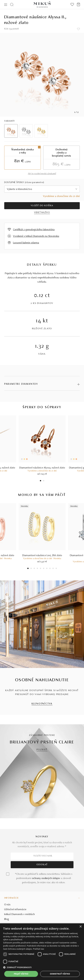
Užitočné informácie (15, 910)
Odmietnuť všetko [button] (60, 974)
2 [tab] (44, 481)
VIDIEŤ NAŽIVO (42, 213)
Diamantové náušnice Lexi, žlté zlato (42, 556)
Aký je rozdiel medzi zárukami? (42, 174)
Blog (7, 919)
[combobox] (42, 189)
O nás (7, 905)
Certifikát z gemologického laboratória (34, 230)
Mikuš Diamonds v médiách (20, 914)
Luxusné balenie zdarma (26, 243)
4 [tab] (37, 569)
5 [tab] (41, 569)
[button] (42, 967)
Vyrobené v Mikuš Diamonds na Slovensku (36, 236)
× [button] (80, 927)
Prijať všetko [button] (21, 974)
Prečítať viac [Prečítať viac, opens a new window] (39, 949)
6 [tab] (44, 569)
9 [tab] (53, 569)
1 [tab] (41, 481)
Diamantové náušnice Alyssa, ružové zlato (42, 468)
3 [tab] (34, 569)
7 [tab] (47, 569)
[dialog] (42, 952)
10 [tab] (56, 569)
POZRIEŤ (42, 750)
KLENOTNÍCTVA (42, 704)
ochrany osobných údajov (46, 878)
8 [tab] (50, 569)
